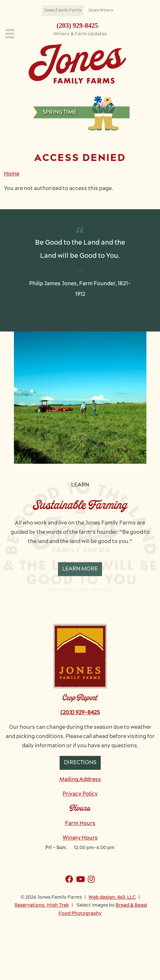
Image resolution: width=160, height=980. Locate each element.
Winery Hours (80, 863)
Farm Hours (80, 849)
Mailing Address (80, 805)
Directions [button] (80, 788)
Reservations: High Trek (42, 931)
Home (12, 174)
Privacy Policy (80, 819)
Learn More (80, 569)
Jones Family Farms (63, 11)
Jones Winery (101, 11)
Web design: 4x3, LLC (112, 923)
